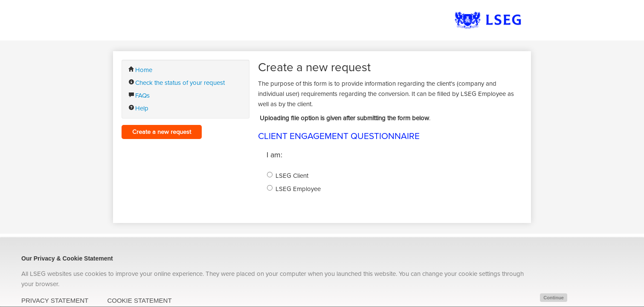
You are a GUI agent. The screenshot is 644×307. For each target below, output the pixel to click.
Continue (554, 298)
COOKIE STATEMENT (139, 300)
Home (140, 70)
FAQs (139, 96)
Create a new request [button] (162, 132)
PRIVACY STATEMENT (55, 300)
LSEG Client (292, 176)
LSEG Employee (298, 189)
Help (138, 108)
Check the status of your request (177, 83)
